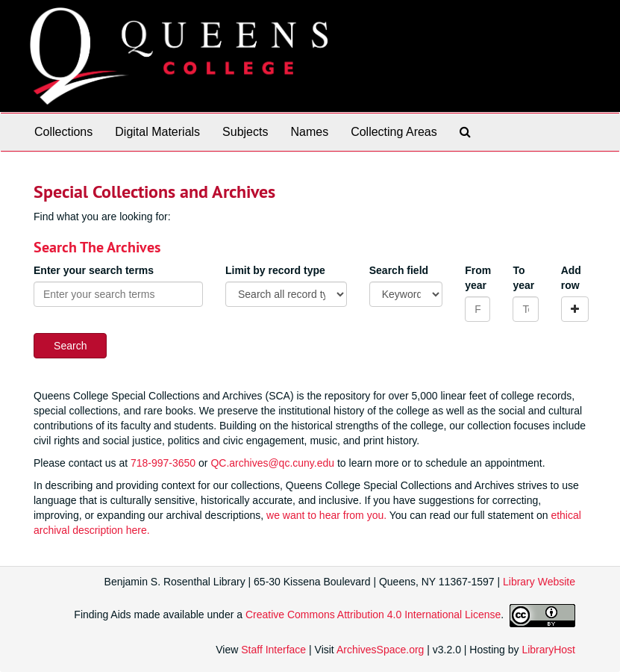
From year (477, 278)
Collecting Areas (394, 132)
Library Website (539, 582)
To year (523, 278)
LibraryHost (548, 650)
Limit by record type (275, 270)
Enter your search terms (94, 270)
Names (309, 132)
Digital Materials (157, 132)
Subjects (245, 132)
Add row (571, 278)
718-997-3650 (163, 463)
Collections (63, 132)
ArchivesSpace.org (381, 650)
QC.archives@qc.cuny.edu (272, 463)
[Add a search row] (575, 309)
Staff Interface (273, 650)
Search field (399, 270)
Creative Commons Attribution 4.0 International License (373, 615)
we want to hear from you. (326, 515)
